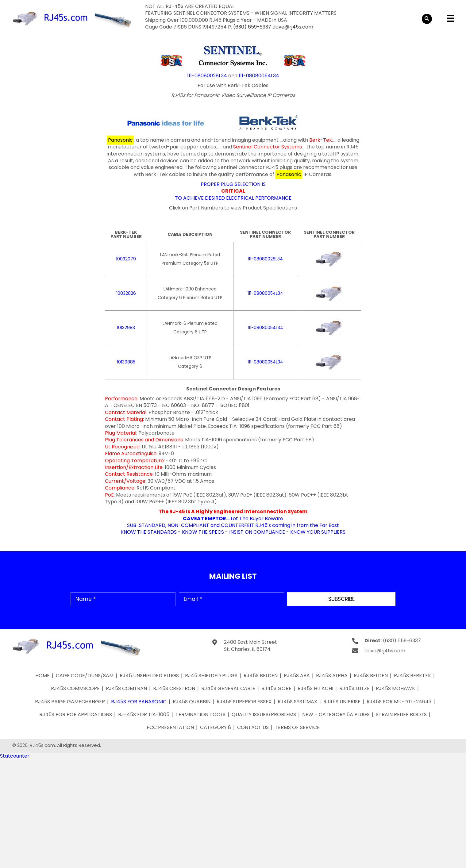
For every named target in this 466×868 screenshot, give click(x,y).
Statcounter (15, 756)
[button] (341, 599)
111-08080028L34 (207, 76)
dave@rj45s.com (293, 27)
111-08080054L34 (259, 76)
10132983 (126, 328)
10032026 (126, 293)
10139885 (126, 362)
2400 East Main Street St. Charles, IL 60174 (250, 646)
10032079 (126, 259)
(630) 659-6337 (252, 27)
